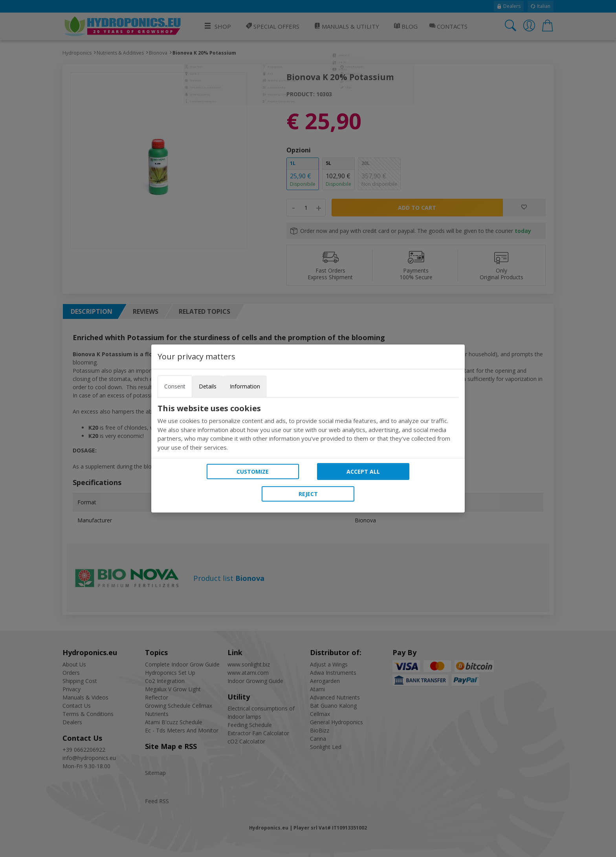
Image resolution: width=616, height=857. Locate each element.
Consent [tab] (175, 386)
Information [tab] (245, 386)
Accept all (363, 472)
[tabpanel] (308, 428)
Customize (253, 472)
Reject (308, 494)
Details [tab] (208, 386)
